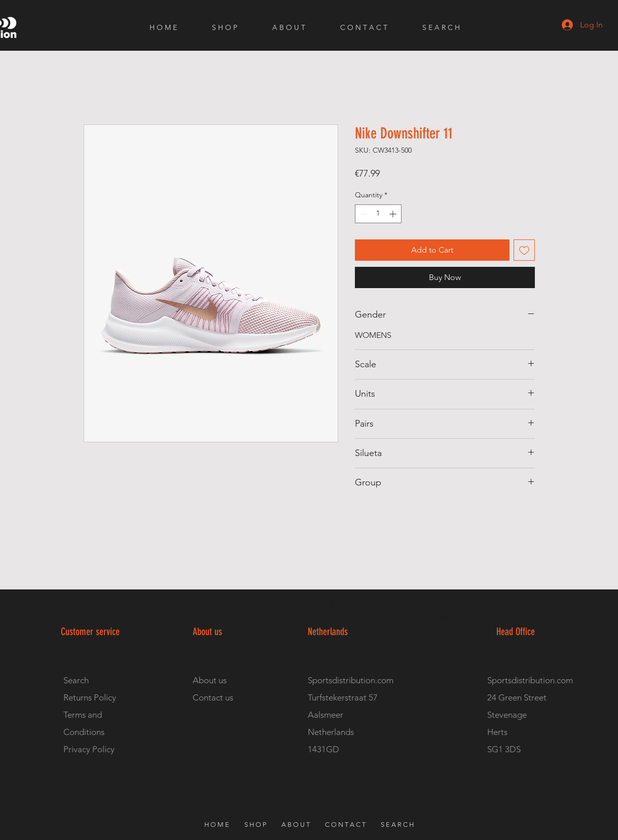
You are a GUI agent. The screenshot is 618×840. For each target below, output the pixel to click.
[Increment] (394, 214)
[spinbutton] (378, 214)
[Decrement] (363, 214)
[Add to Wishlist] (524, 250)
